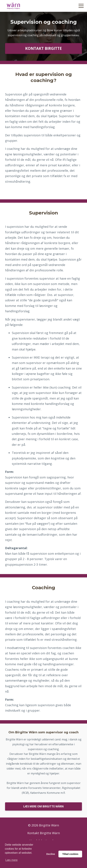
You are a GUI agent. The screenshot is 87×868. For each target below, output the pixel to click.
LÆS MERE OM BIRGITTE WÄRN (43, 806)
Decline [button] (51, 854)
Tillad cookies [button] (70, 854)
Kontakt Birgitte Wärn (44, 833)
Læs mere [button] (11, 860)
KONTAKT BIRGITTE (43, 48)
